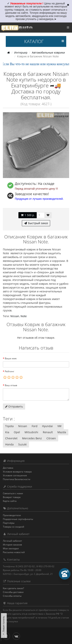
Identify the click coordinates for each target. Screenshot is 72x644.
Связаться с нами (13, 493)
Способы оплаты (12, 596)
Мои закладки (11, 548)
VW (59, 426)
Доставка (8, 468)
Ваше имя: (11, 358)
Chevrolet (11, 438)
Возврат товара (12, 497)
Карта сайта (10, 501)
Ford (35, 426)
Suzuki (22, 444)
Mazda (62, 432)
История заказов (12, 545)
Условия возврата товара (17, 472)
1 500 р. (28, 215)
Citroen (51, 438)
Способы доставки (13, 592)
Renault (48, 432)
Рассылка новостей (14, 552)
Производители (12, 515)
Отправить (14, 406)
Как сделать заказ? (13, 588)
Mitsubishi (31, 432)
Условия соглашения (15, 475)
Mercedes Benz (32, 438)
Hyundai (47, 426)
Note (24, 316)
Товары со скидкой (14, 527)
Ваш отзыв (11, 385)
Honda (9, 444)
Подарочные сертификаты (18, 519)
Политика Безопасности (17, 479)
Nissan (15, 316)
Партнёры (9, 523)
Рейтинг (10, 371)
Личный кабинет (12, 541)
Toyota (9, 426)
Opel (17, 432)
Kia (7, 432)
